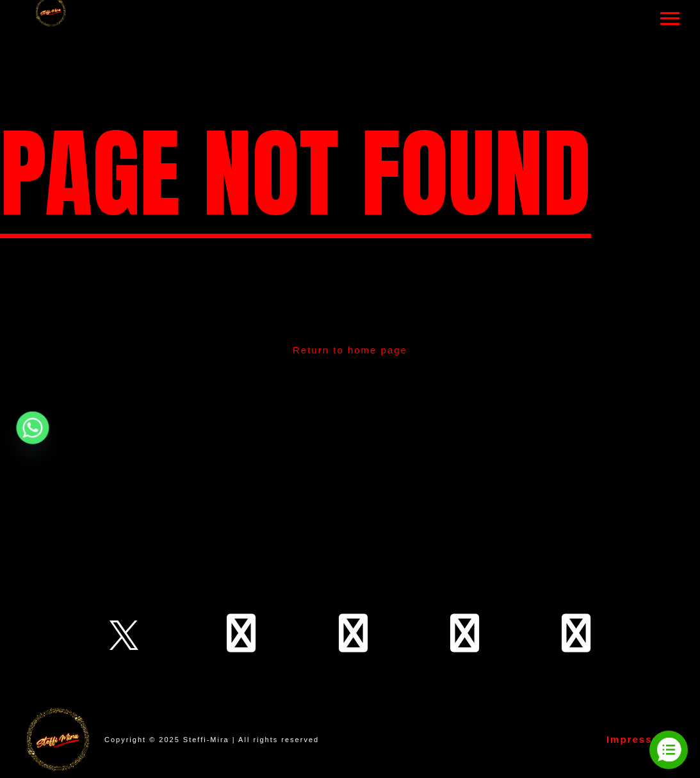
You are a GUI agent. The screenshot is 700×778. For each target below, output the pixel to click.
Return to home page (350, 350)
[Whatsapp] (33, 428)
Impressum (638, 739)
